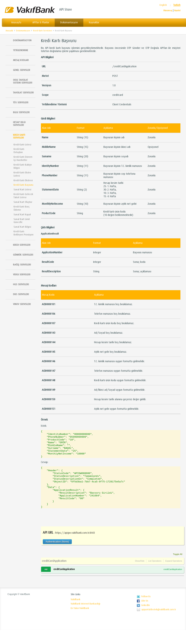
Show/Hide (140, 575)
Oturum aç (168, 11)
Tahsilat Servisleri (23, 93)
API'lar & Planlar (41, 22)
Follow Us (146, 610)
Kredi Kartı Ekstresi (23, 180)
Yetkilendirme (21, 50)
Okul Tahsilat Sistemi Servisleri (23, 81)
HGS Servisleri (21, 284)
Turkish (177, 5)
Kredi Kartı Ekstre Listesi (22, 174)
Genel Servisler (22, 70)
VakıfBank (76, 613)
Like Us (145, 615)
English (163, 5)
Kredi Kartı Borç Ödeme (22, 208)
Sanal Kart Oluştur (23, 202)
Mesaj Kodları (21, 60)
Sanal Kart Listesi (22, 189)
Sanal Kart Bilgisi (22, 227)
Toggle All (178, 568)
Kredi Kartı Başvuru (63, 31)
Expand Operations (174, 575)
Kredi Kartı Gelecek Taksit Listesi (23, 196)
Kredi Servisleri (22, 245)
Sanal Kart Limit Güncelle (22, 221)
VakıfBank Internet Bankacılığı (85, 618)
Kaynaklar (94, 22)
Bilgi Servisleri (21, 112)
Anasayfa (16, 22)
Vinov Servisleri (22, 304)
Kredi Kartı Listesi (22, 145)
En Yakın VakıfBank (80, 622)
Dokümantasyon (69, 22)
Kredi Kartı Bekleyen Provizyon (24, 233)
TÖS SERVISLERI (21, 102)
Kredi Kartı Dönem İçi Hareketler (23, 158)
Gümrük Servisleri (23, 255)
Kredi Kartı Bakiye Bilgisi (23, 166)
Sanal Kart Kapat (22, 214)
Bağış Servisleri (22, 265)
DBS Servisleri (21, 294)
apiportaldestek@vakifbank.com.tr (159, 623)
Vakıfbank (30, 10)
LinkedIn (146, 619)
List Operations (155, 575)
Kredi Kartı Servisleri (43, 31)
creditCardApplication (54, 575)
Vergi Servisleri (22, 274)
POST (46, 583)
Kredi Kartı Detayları (19, 151)
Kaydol (177, 11)
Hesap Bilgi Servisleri (19, 124)
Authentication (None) (57, 556)
